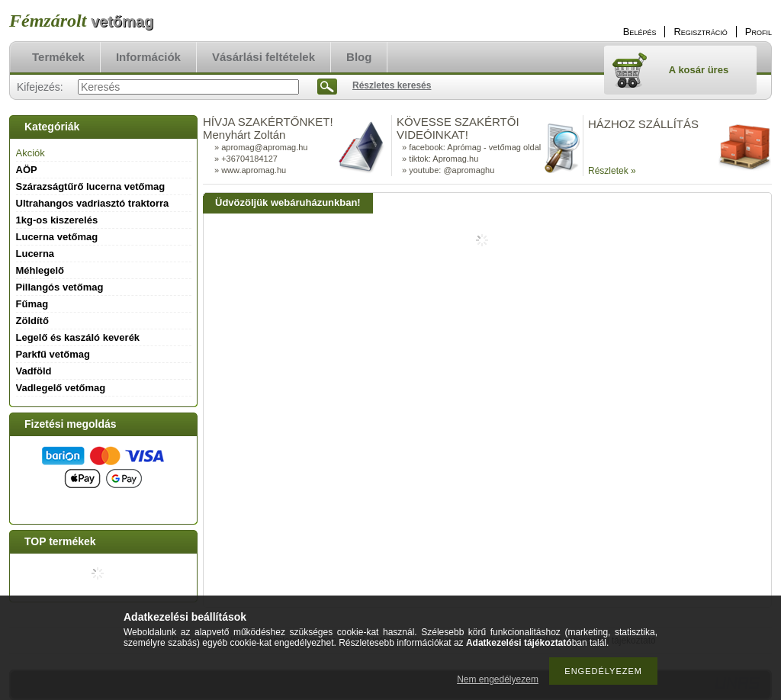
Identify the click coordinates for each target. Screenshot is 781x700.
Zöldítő (32, 321)
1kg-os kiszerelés (57, 220)
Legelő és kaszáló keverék (78, 337)
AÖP (27, 170)
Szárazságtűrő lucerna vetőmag (91, 186)
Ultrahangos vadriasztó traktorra (93, 203)
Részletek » (612, 171)
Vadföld (34, 371)
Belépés (640, 32)
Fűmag (32, 304)
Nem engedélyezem (498, 679)
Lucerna (35, 254)
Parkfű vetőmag (53, 354)
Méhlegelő (40, 270)
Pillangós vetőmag (60, 287)
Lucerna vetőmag (57, 237)
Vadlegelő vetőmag (61, 388)
